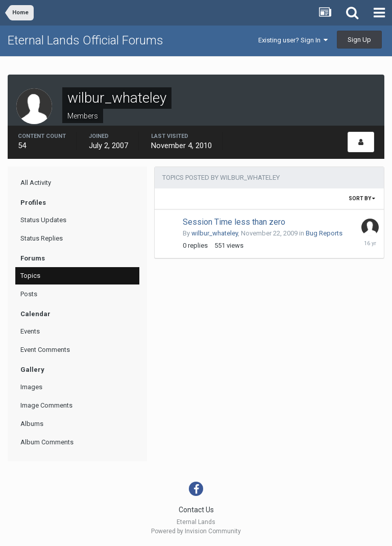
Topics (30, 276)
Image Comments (46, 405)
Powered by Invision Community (196, 531)
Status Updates (43, 220)
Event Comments (45, 350)
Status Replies (42, 238)
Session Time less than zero (234, 222)
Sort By (362, 198)
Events (30, 331)
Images (31, 387)
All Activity (36, 183)
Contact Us (196, 510)
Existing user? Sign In (293, 40)
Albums (32, 424)
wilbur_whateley (215, 233)
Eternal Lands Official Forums (85, 40)
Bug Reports (324, 233)
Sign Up (359, 40)
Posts (29, 294)
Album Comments (47, 442)
